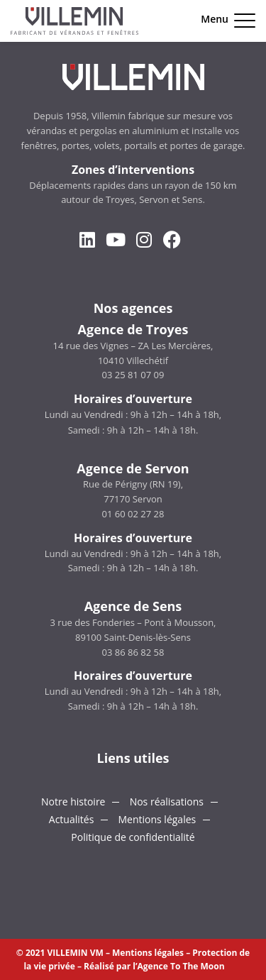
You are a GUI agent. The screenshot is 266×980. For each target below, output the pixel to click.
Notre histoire (73, 802)
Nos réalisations (167, 802)
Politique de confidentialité (133, 837)
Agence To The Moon (181, 966)
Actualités (72, 819)
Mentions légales (157, 819)
